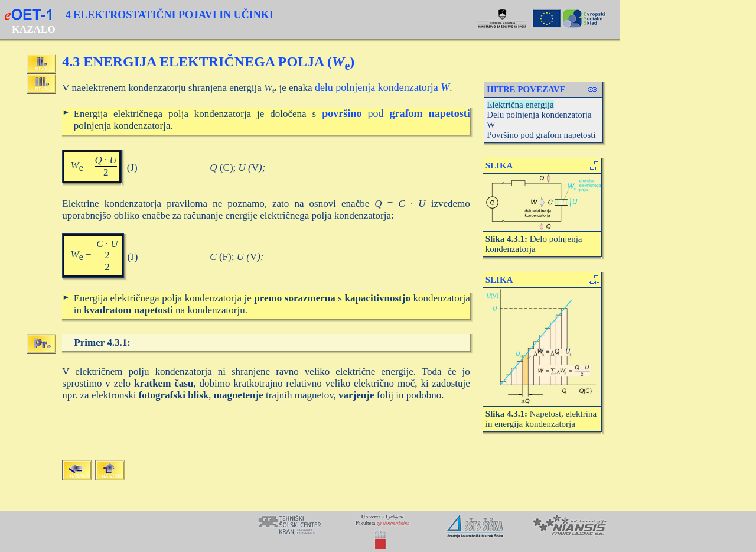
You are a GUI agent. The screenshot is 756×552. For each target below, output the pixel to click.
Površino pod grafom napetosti (541, 135)
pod (396, 113)
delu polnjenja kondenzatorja (382, 87)
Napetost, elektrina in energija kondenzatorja (541, 419)
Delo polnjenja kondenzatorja (534, 244)
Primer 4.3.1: (102, 342)
